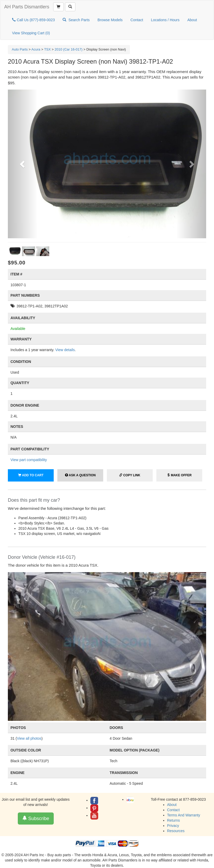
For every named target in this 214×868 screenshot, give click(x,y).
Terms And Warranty (184, 815)
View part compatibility (29, 460)
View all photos (29, 738)
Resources (176, 831)
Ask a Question (80, 475)
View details (65, 350)
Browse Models (110, 20)
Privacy (173, 826)
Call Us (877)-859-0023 (33, 20)
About (192, 20)
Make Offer (179, 475)
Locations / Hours (165, 20)
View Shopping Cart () (31, 33)
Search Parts (76, 20)
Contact (137, 20)
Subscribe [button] (36, 818)
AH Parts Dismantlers (27, 7)
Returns (174, 820)
